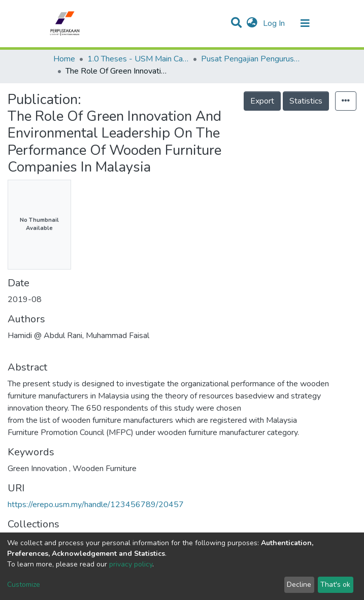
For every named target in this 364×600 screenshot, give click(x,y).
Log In (275, 23)
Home (64, 59)
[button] (252, 23)
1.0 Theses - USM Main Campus (138, 59)
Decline (299, 585)
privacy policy (131, 564)
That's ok (335, 585)
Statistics (306, 101)
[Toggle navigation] (305, 23)
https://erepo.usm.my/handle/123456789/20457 (96, 505)
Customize (24, 585)
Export (262, 101)
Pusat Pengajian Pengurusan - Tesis (252, 59)
